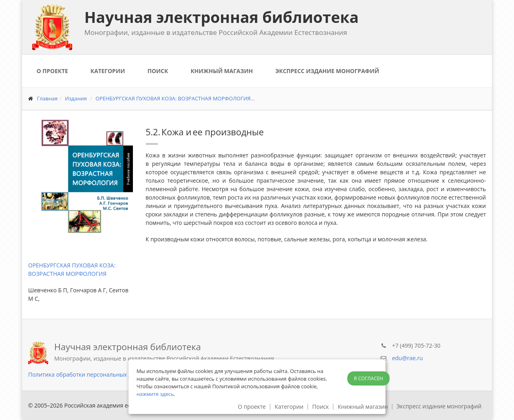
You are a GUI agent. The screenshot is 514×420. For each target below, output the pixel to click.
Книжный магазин (222, 71)
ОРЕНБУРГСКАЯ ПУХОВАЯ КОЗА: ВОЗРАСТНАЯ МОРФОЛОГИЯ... (175, 98)
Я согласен (368, 378)
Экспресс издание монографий (327, 71)
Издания (76, 98)
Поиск (158, 71)
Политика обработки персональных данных (89, 374)
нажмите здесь (155, 394)
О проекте (52, 71)
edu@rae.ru (407, 358)
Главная (47, 98)
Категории (108, 71)
